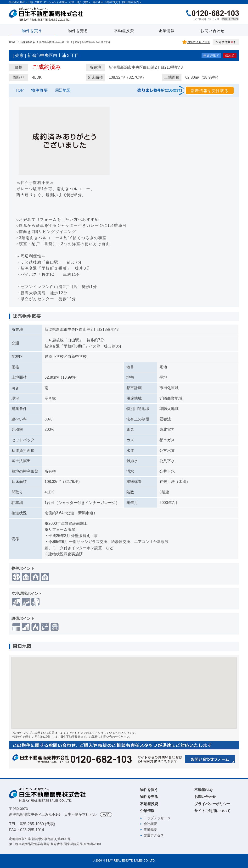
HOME (13, 42)
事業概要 (150, 829)
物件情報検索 (28, 42)
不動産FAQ (203, 790)
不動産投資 (124, 31)
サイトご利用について (212, 811)
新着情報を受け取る (210, 91)
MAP (106, 815)
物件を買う (32, 31)
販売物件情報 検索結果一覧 (54, 42)
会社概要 (150, 824)
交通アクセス (154, 835)
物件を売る (78, 31)
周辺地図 (63, 90)
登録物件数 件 (226, 42)
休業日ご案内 (230, 19)
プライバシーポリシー (212, 804)
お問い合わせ (212, 31)
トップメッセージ (157, 818)
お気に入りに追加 (199, 42)
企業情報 (166, 31)
